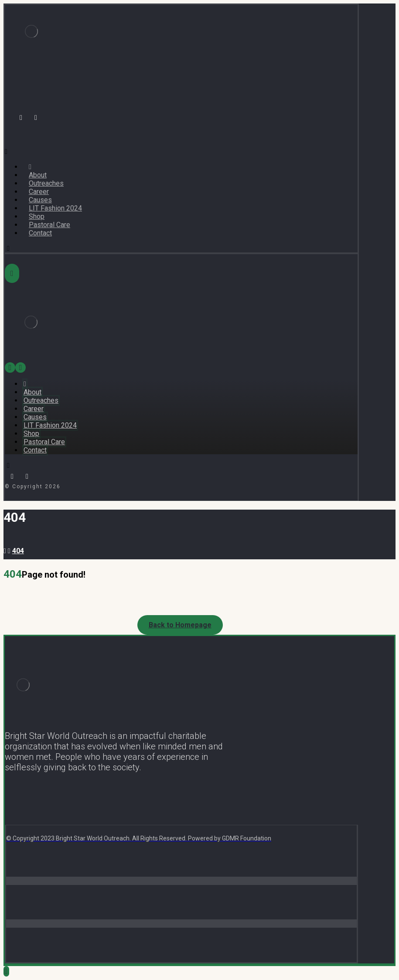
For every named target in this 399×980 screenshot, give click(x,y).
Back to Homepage (180, 625)
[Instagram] (36, 118)
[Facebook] (21, 118)
